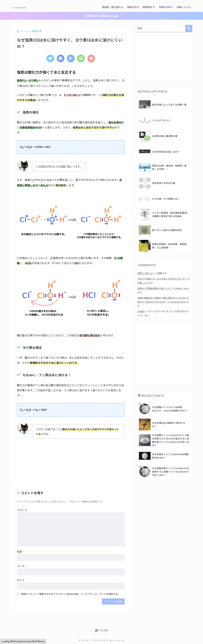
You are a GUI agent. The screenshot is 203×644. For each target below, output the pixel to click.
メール (22, 566)
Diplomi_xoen (182, 288)
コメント (22, 510)
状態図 (141, 312)
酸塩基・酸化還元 (113, 7)
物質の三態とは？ (146, 273)
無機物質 (149, 7)
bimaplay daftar (179, 302)
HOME (102, 631)
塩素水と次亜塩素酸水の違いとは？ (155, 288)
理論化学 (133, 7)
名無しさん (143, 283)
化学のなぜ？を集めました (102, 16)
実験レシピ (184, 7)
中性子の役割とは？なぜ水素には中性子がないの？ (162, 279)
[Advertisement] (40, 462)
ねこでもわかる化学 (28, 7)
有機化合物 (166, 7)
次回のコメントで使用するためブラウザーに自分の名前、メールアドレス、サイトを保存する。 (70, 594)
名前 (20, 552)
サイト (21, 581)
